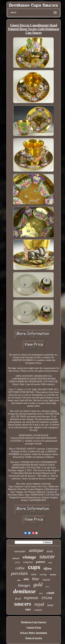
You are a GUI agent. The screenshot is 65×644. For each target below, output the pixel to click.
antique (36, 550)
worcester (20, 551)
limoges (24, 585)
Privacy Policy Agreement (34, 633)
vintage (29, 557)
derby (50, 551)
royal (39, 604)
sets (26, 579)
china (47, 598)
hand (50, 605)
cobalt (50, 593)
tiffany (48, 568)
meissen (16, 558)
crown (50, 563)
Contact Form (34, 627)
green (17, 562)
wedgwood (28, 562)
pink (19, 580)
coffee (20, 568)
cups (34, 567)
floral (18, 599)
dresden (53, 575)
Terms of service (34, 638)
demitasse (24, 591)
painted (40, 562)
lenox (47, 587)
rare (28, 609)
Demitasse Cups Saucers (34, 622)
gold (38, 585)
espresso (31, 598)
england (46, 580)
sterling (43, 575)
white (34, 574)
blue (36, 579)
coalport (38, 610)
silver (41, 593)
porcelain (19, 573)
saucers (23, 604)
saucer (47, 557)
